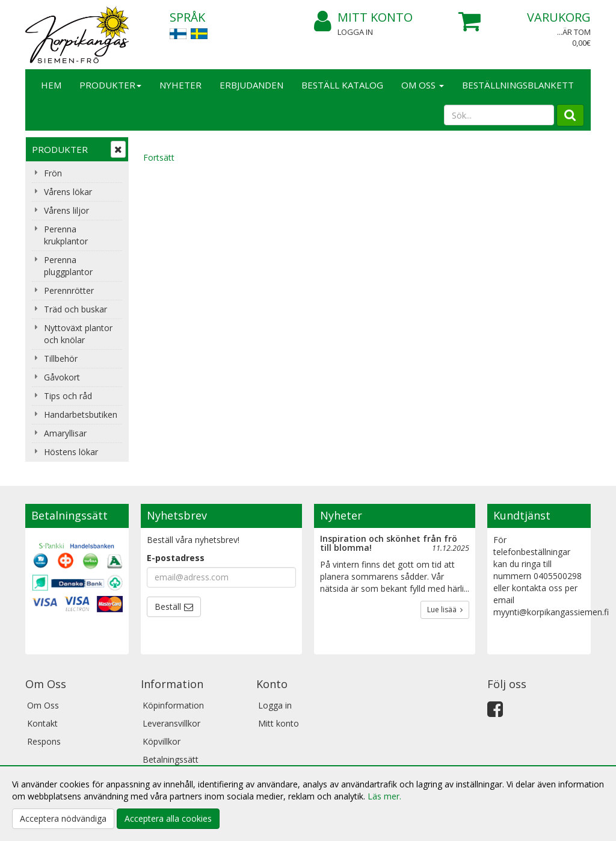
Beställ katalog (342, 85)
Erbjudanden (251, 85)
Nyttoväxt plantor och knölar (78, 334)
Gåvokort (62, 377)
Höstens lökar (71, 452)
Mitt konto (363, 18)
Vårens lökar (68, 192)
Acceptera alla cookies (168, 818)
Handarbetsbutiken (81, 414)
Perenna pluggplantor (68, 266)
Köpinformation (173, 705)
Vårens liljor (66, 210)
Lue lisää (445, 610)
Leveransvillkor (171, 723)
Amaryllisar (65, 433)
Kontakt (42, 723)
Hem (51, 85)
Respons (44, 741)
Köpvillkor (162, 741)
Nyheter (180, 85)
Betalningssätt (171, 759)
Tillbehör (61, 358)
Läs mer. (384, 796)
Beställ (168, 607)
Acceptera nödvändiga (63, 818)
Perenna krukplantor (66, 235)
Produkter (110, 85)
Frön (53, 173)
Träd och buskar (75, 309)
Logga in (355, 32)
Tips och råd (68, 396)
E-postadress (176, 558)
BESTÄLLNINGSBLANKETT (518, 85)
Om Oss (423, 85)
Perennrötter (69, 290)
